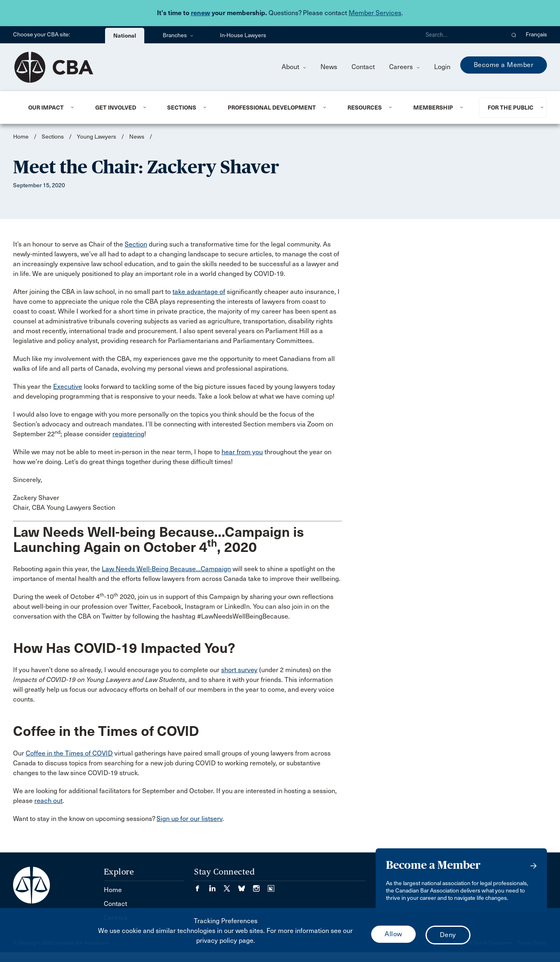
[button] (514, 35)
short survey (239, 670)
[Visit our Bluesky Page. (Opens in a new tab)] (246, 886)
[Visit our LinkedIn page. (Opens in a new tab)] (216, 886)
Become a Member (504, 65)
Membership (433, 108)
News (329, 67)
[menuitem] (52, 108)
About (294, 67)
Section (136, 244)
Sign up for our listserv (189, 819)
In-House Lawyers (243, 35)
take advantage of (199, 292)
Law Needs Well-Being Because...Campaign (166, 569)
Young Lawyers (96, 137)
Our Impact (46, 108)
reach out (48, 801)
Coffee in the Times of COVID (69, 753)
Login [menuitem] (442, 67)
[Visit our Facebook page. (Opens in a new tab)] (202, 886)
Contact (363, 67)
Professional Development (272, 108)
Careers (404, 67)
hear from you (242, 452)
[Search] (462, 35)
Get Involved (116, 108)
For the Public (511, 108)
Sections (182, 108)
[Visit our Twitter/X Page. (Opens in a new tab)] (231, 886)
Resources (365, 108)
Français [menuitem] (536, 35)
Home (21, 137)
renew (200, 13)
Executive (68, 387)
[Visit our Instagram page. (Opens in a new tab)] (260, 886)
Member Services (375, 13)
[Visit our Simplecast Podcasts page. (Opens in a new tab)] (271, 886)
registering (128, 434)
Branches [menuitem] (178, 35)
